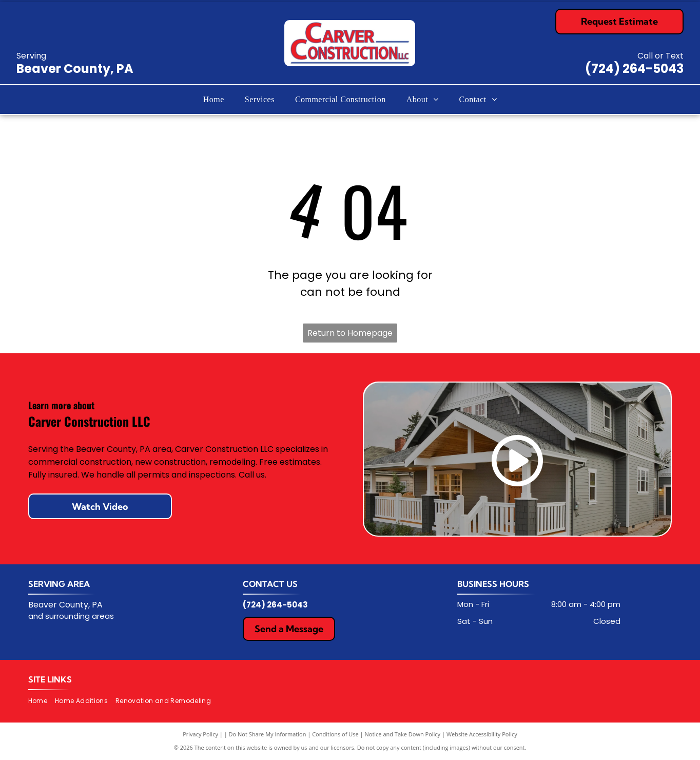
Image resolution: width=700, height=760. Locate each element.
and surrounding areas (71, 616)
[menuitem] (214, 100)
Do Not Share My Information (268, 734)
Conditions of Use (335, 734)
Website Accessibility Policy (482, 734)
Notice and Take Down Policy (403, 734)
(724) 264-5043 (634, 69)
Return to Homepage (350, 333)
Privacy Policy (200, 734)
